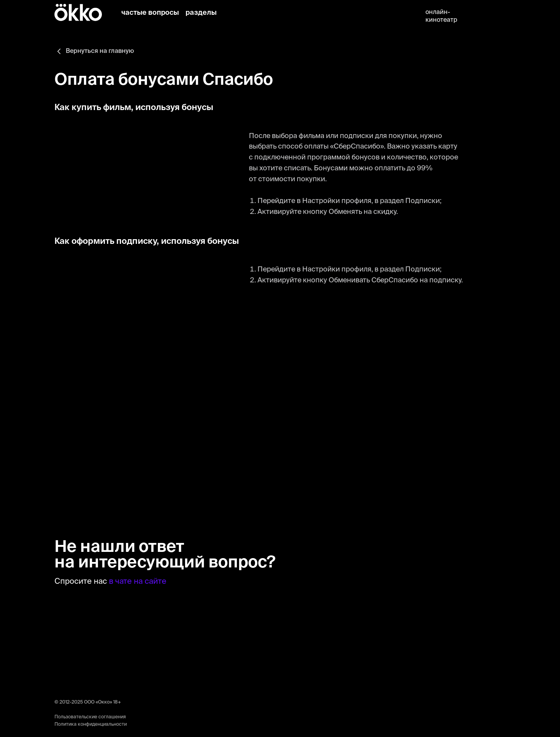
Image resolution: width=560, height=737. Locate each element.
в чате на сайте (138, 582)
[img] (227, 13)
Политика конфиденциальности (91, 725)
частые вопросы (150, 13)
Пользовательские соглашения (90, 717)
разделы (201, 13)
